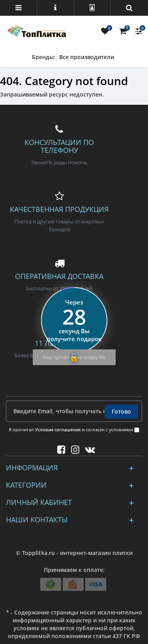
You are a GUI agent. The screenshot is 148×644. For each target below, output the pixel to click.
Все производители (87, 57)
